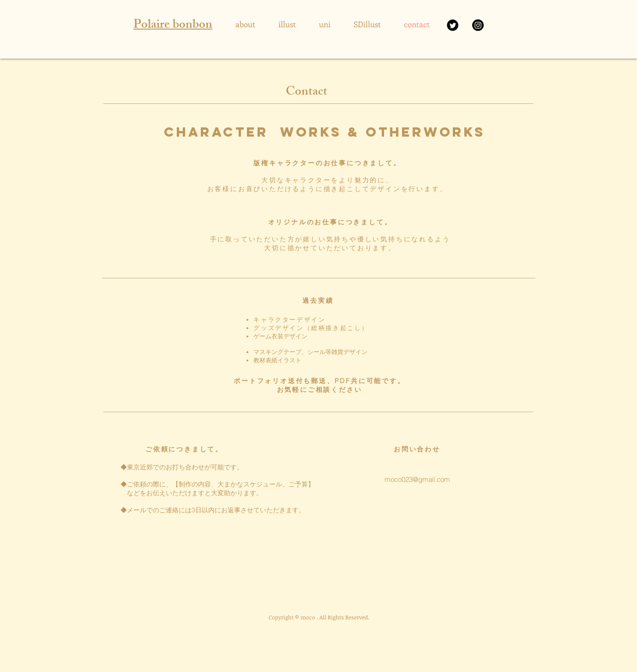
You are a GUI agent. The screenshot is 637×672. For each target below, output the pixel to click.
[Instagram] (478, 25)
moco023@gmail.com (417, 479)
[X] (453, 25)
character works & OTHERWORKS (325, 132)
